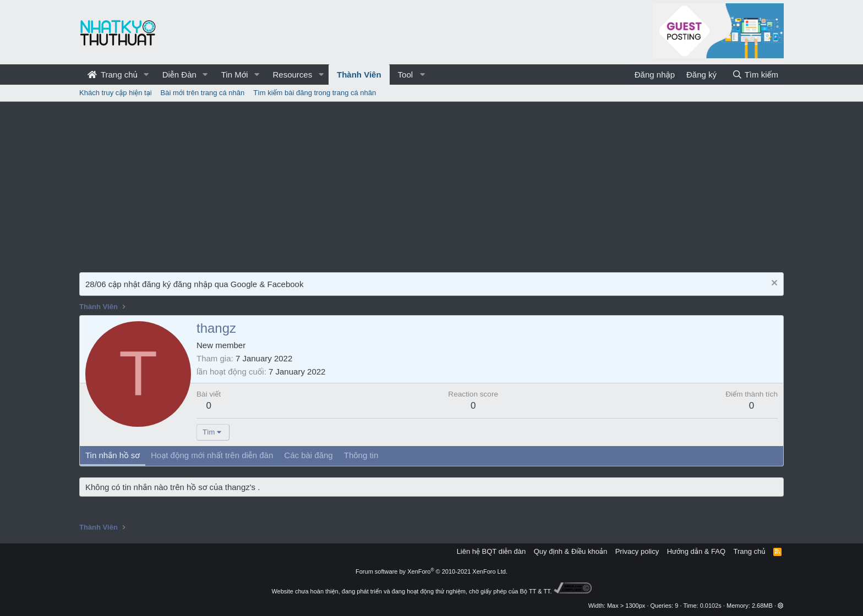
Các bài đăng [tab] (308, 455)
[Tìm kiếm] (755, 75)
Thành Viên (359, 75)
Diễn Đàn (179, 75)
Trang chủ (113, 75)
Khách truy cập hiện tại (116, 93)
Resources (292, 75)
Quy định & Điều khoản (570, 551)
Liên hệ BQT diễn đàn (491, 551)
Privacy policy (637, 551)
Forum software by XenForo (431, 571)
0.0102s (711, 606)
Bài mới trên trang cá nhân (203, 93)
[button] (146, 75)
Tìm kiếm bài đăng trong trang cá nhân (315, 93)
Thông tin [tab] (361, 455)
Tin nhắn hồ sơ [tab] (113, 455)
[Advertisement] (431, 184)
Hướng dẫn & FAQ (696, 551)
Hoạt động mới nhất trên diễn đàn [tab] (212, 455)
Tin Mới (235, 75)
